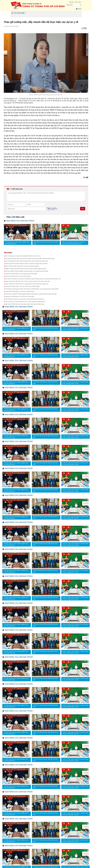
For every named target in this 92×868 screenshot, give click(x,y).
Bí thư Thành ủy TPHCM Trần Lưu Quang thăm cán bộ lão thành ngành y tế (27, 284)
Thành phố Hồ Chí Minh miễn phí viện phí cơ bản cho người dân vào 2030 (26, 263)
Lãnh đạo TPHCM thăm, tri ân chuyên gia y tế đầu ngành (21, 274)
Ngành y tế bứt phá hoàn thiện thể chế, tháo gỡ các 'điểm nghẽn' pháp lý (26, 269)
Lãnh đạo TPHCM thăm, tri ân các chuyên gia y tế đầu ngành (22, 286)
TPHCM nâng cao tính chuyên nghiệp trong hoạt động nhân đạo (17, 243)
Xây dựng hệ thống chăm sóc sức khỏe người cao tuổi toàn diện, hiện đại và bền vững (30, 258)
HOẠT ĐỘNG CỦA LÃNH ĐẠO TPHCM (20, 221)
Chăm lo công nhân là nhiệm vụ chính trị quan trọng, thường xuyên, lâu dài (73, 243)
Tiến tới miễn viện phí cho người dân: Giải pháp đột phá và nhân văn (25, 299)
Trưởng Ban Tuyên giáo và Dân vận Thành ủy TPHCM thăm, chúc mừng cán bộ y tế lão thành (32, 289)
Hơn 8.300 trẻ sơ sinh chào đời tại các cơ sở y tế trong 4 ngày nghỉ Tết (25, 301)
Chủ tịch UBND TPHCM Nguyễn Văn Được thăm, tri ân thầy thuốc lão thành (27, 271)
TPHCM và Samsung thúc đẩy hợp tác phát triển (46, 243)
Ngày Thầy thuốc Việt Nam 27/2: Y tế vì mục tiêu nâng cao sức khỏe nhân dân (27, 281)
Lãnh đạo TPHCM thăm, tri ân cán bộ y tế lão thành (20, 291)
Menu (78, 9)
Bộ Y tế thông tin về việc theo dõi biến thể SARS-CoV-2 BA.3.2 (23, 256)
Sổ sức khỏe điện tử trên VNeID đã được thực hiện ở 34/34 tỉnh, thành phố (27, 261)
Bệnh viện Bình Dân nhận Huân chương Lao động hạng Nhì (22, 266)
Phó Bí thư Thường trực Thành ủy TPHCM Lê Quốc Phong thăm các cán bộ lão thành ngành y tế (33, 279)
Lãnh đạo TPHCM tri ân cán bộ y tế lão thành (18, 276)
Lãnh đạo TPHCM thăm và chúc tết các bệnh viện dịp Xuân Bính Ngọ (25, 304)
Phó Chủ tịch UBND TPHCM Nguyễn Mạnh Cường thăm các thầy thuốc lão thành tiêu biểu (31, 294)
